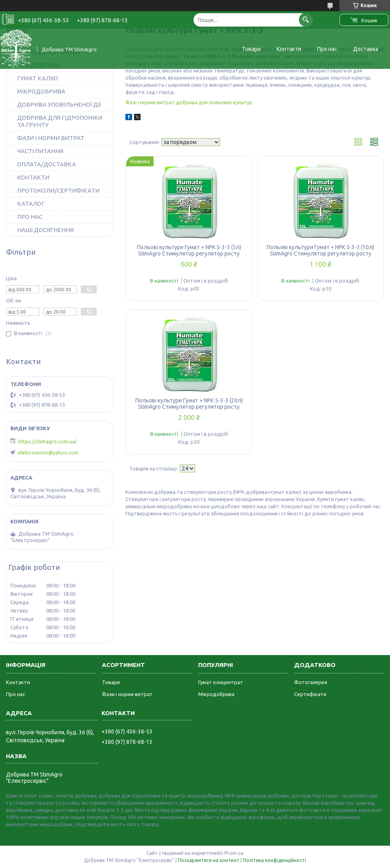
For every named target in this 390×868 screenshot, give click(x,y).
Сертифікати (310, 694)
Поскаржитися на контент (209, 860)
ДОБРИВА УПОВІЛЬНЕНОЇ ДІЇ (59, 104)
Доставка (366, 49)
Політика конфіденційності (274, 860)
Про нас (327, 49)
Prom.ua (234, 853)
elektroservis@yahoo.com (48, 453)
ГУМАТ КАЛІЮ (38, 78)
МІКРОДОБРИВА (41, 91)
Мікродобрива (216, 694)
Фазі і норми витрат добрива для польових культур (189, 102)
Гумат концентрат (221, 682)
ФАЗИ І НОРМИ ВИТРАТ (51, 138)
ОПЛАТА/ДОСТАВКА (47, 164)
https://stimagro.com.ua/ (48, 441)
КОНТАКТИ (33, 177)
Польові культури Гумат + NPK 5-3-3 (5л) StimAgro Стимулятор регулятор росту (189, 250)
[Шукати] (306, 20)
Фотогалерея (311, 682)
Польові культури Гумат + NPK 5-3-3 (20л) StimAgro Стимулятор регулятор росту (189, 404)
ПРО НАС (30, 217)
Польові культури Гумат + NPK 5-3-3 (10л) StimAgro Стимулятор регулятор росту (320, 250)
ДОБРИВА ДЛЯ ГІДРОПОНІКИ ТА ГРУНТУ (60, 121)
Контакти (289, 49)
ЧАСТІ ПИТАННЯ (40, 151)
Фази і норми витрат (127, 694)
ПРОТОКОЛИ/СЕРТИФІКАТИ (58, 190)
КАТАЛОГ (31, 204)
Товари (251, 49)
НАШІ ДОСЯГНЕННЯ (45, 230)
